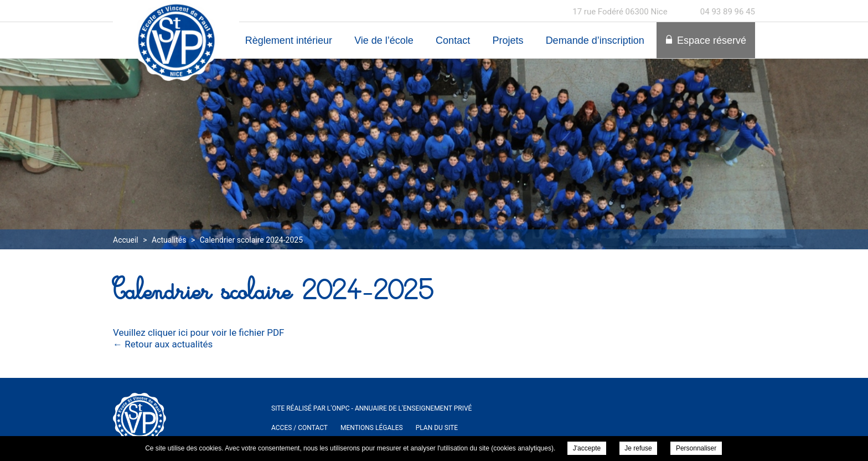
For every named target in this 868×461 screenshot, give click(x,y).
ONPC (340, 408)
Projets (508, 40)
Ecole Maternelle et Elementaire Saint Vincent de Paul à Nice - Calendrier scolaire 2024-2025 (176, 40)
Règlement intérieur (289, 40)
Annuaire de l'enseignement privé (414, 408)
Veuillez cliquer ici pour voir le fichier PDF (198, 332)
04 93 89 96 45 (728, 12)
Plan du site (437, 428)
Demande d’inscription (595, 40)
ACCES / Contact (299, 428)
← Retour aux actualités (163, 344)
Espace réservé (712, 40)
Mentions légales (372, 428)
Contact (453, 40)
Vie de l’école (384, 40)
